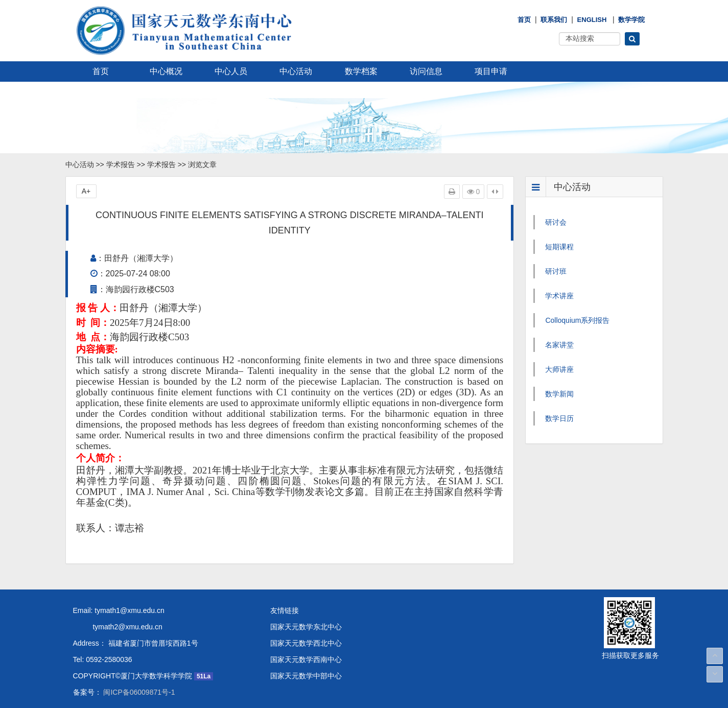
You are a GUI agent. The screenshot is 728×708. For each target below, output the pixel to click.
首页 (524, 20)
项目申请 (491, 71)
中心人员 (231, 71)
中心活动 (296, 71)
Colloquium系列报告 (577, 320)
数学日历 (559, 418)
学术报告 (121, 164)
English (592, 20)
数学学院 (631, 20)
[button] (632, 39)
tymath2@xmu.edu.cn (118, 627)
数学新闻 (559, 394)
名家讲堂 (559, 345)
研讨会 (556, 222)
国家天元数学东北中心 (306, 627)
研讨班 (556, 271)
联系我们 (554, 20)
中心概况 (166, 71)
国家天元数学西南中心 (306, 659)
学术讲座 (559, 296)
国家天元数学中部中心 (306, 676)
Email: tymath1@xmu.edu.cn (119, 610)
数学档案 (361, 71)
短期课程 (559, 247)
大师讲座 (559, 369)
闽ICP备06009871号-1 (138, 692)
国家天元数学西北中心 (306, 643)
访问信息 (426, 71)
